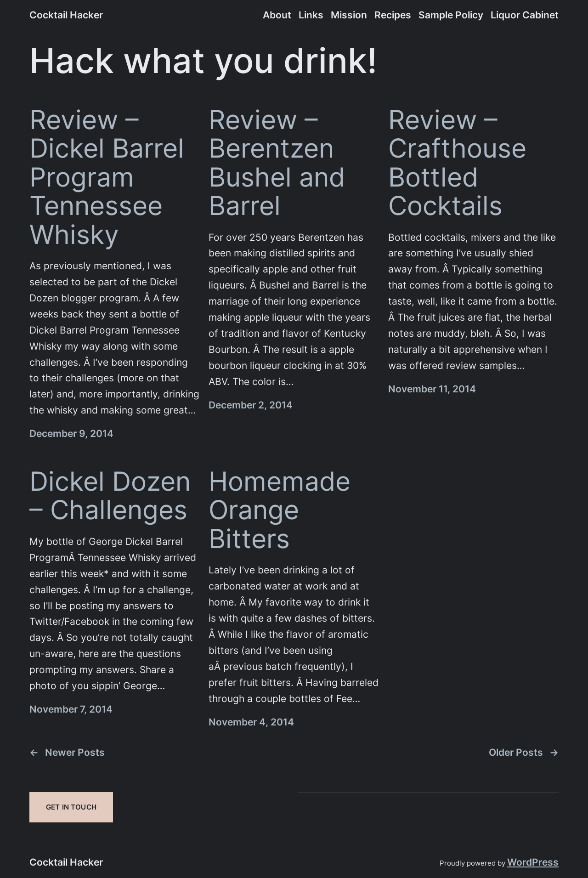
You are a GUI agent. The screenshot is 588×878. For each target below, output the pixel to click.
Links (311, 15)
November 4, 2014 (251, 722)
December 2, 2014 (251, 405)
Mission (349, 15)
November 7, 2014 (71, 709)
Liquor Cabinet (525, 15)
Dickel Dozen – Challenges (110, 496)
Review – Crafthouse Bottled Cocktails (457, 163)
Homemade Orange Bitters (280, 510)
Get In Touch (71, 807)
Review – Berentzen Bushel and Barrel (277, 163)
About (277, 15)
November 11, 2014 (432, 389)
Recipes (393, 15)
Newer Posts (67, 753)
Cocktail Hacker (66, 15)
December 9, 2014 (71, 433)
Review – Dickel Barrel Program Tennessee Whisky (107, 177)
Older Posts (524, 753)
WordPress (533, 862)
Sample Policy (451, 15)
